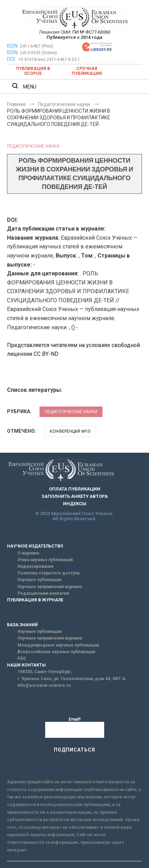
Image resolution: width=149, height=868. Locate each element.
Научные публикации (40, 580)
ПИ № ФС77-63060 (91, 32)
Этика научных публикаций (45, 560)
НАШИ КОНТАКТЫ (26, 665)
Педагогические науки (33, 146)
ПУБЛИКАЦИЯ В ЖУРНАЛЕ (35, 600)
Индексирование (36, 566)
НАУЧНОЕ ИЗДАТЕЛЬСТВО (35, 546)
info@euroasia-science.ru (44, 685)
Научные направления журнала (50, 587)
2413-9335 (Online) (38, 53)
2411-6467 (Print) (37, 46)
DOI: (12, 59)
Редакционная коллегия (43, 593)
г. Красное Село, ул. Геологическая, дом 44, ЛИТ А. (72, 679)
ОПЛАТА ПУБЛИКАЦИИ (75, 489)
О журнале (29, 553)
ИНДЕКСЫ (75, 504)
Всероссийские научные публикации (56, 652)
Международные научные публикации (58, 645)
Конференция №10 (70, 431)
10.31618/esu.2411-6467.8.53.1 (49, 59)
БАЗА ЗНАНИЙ (22, 625)
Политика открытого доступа (48, 573)
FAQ (22, 658)
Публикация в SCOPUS (33, 71)
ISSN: (13, 46)
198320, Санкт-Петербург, (45, 672)
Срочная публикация (87, 71)
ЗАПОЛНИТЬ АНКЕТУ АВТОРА (74, 496)
